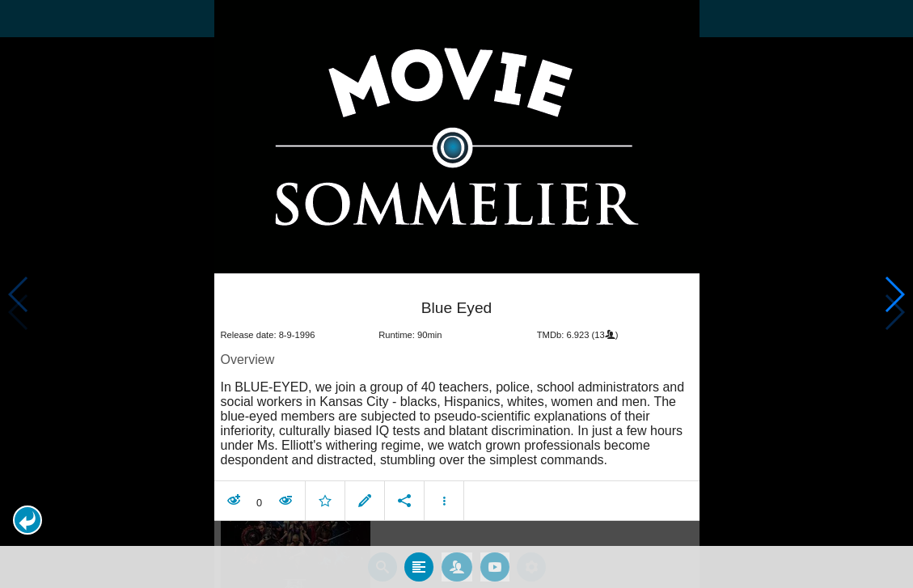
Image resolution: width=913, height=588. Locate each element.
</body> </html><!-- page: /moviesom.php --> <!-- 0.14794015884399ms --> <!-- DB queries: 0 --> (456, 294)
